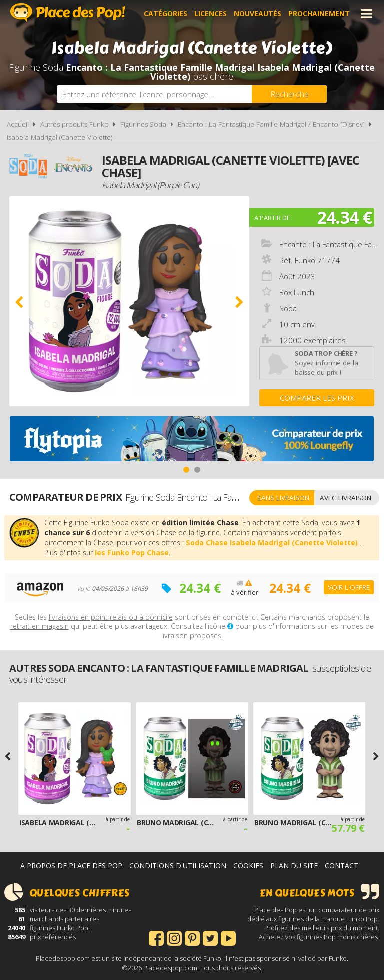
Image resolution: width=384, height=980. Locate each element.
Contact (342, 866)
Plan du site (294, 866)
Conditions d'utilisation (178, 866)
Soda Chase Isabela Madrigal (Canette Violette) (273, 542)
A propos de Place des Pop (71, 866)
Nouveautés (258, 13)
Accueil (18, 124)
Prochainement (319, 13)
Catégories (166, 13)
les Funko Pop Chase (132, 552)
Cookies (248, 866)
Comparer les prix (317, 398)
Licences (211, 13)
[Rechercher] (289, 94)
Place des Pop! (68, 12)
